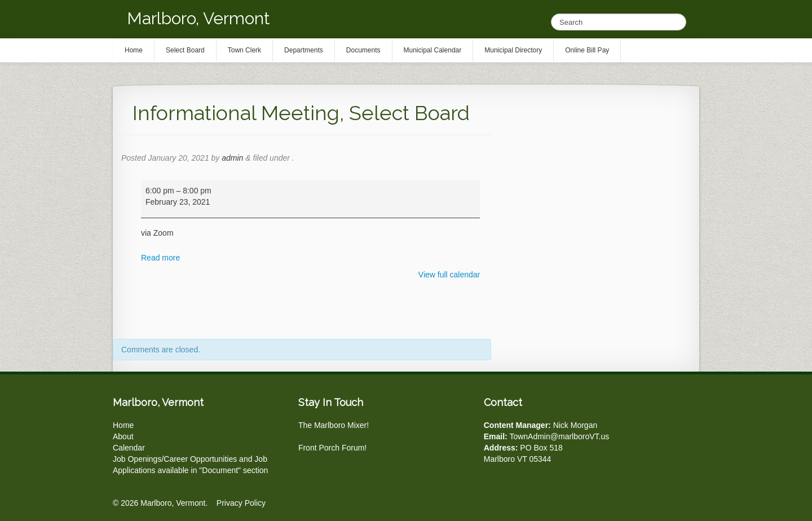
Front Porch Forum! (332, 448)
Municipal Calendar (433, 50)
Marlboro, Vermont (198, 18)
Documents (363, 50)
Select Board (185, 50)
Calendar (129, 448)
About (123, 436)
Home (123, 425)
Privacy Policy (241, 503)
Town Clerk (244, 50)
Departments (304, 50)
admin (232, 158)
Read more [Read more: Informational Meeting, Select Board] (160, 258)
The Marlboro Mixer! (334, 425)
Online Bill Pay (587, 50)
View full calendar (449, 275)
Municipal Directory (513, 50)
